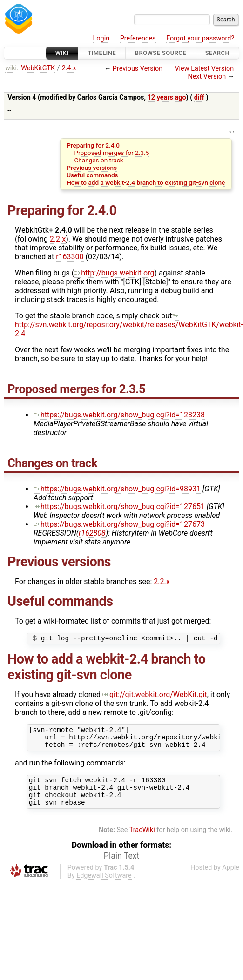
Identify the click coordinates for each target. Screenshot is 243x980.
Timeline (102, 53)
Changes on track (98, 160)
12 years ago (167, 97)
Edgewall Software (104, 887)
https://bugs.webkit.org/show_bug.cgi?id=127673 (119, 524)
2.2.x (58, 239)
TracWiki (142, 841)
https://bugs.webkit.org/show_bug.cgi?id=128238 (119, 415)
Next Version (207, 77)
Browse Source (161, 53)
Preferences (138, 38)
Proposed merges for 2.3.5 (111, 153)
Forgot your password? (200, 38)
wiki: (12, 68)
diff (199, 97)
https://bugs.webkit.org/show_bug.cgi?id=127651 (119, 507)
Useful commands (92, 175)
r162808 (92, 533)
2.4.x (69, 68)
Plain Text (121, 867)
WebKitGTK (38, 68)
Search (217, 53)
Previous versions (92, 168)
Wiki (62, 53)
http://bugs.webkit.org (114, 273)
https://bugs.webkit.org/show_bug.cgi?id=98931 (117, 489)
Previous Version (138, 69)
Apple (231, 879)
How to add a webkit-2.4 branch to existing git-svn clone (146, 182)
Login (101, 38)
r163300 (70, 257)
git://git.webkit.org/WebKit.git (155, 696)
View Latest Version (204, 69)
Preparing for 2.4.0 (93, 145)
